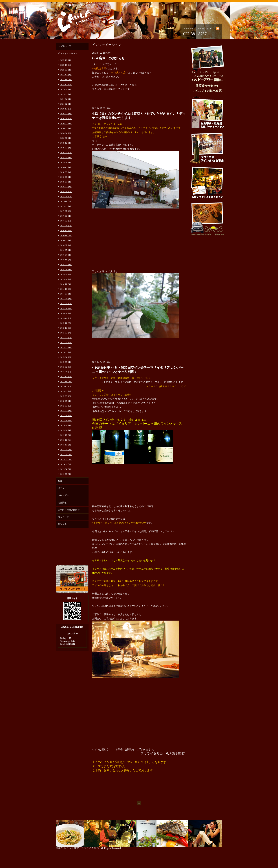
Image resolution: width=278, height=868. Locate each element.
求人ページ (63, 517)
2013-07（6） (66, 342)
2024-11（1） (66, 80)
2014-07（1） (66, 294)
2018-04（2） (66, 192)
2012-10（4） (66, 386)
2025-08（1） (66, 70)
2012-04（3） (66, 416)
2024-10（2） (66, 84)
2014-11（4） (66, 284)
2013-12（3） (66, 318)
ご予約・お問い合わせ (69, 510)
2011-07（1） (66, 454)
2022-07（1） (66, 89)
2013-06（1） (66, 347)
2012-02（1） (66, 425)
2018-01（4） (66, 196)
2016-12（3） (66, 230)
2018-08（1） (66, 177)
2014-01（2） (66, 313)
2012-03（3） (66, 420)
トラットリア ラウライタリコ (81, 848)
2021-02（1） (66, 104)
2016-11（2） (66, 235)
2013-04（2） (66, 357)
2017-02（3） (66, 221)
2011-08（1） (66, 450)
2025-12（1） (66, 60)
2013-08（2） (66, 338)
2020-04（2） (66, 133)
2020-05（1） (66, 128)
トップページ (64, 46)
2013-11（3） (66, 323)
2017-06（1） (66, 216)
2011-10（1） (66, 445)
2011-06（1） (66, 459)
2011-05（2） (66, 464)
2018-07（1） (66, 182)
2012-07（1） (66, 401)
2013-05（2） (66, 352)
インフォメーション (68, 53)
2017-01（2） (66, 226)
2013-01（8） (66, 372)
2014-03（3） (66, 308)
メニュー (62, 488)
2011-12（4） (66, 435)
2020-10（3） (66, 109)
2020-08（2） (66, 118)
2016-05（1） (66, 250)
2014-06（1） (66, 299)
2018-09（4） (66, 172)
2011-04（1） (66, 469)
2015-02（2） (66, 274)
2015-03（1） (66, 269)
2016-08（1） (66, 240)
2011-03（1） (66, 474)
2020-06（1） (66, 123)
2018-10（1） (66, 167)
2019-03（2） (66, 153)
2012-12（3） (66, 377)
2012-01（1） (66, 430)
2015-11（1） (66, 260)
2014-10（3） (66, 289)
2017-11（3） (66, 201)
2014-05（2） (66, 304)
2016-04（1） (66, 255)
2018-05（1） (66, 187)
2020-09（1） (66, 114)
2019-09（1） (66, 148)
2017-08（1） (66, 206)
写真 (60, 481)
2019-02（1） (66, 157)
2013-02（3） (66, 367)
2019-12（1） (66, 143)
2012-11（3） (66, 381)
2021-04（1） (66, 99)
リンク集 (62, 524)
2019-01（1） (66, 162)
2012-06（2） (66, 406)
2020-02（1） (66, 138)
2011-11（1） (66, 440)
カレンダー (63, 495)
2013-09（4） (66, 333)
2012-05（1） (66, 411)
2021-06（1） (66, 94)
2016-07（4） (66, 245)
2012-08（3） (66, 396)
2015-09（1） (66, 265)
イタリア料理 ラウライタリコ (77, 5)
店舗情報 (62, 503)
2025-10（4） (66, 65)
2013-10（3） (66, 328)
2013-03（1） (66, 362)
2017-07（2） (66, 211)
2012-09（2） (66, 391)
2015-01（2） (66, 279)
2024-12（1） (66, 75)
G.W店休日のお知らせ (108, 58)
